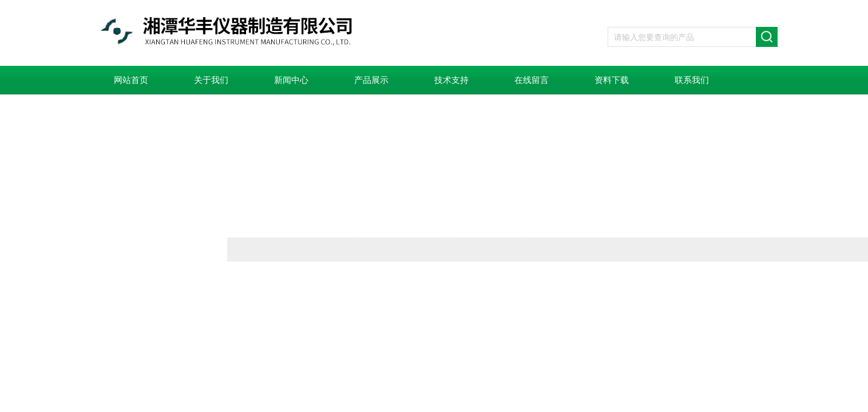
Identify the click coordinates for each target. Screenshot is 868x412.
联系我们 (692, 80)
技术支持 (451, 80)
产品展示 (371, 80)
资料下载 (612, 80)
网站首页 (131, 80)
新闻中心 (291, 80)
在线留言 (532, 80)
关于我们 (211, 80)
